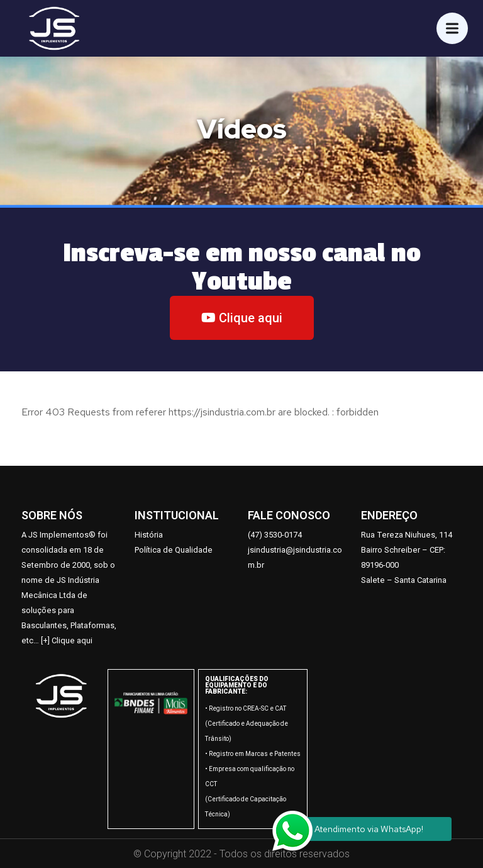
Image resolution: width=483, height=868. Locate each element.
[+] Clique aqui (67, 640)
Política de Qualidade (174, 550)
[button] (242, 318)
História (149, 535)
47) (257, 535)
